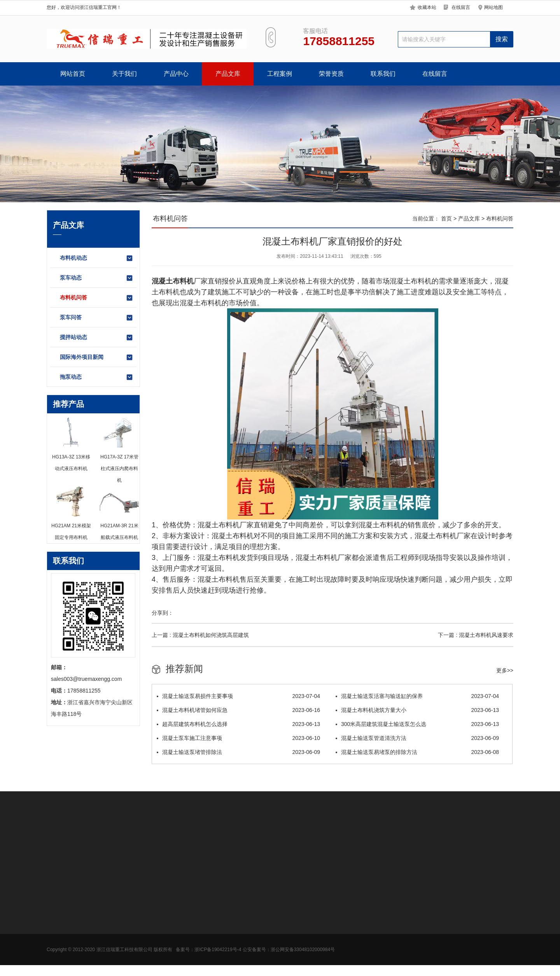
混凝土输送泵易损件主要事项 (238, 696)
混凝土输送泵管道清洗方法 (417, 738)
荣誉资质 (331, 74)
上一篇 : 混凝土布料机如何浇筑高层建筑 (200, 635)
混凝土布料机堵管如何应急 (238, 710)
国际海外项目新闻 (97, 357)
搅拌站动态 (97, 338)
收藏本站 (427, 7)
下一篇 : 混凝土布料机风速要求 (476, 635)
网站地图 (493, 7)
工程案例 (280, 74)
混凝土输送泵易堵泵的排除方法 (417, 752)
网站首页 (73, 74)
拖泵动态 (97, 377)
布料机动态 (97, 258)
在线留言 (461, 7)
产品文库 (228, 74)
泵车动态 (97, 278)
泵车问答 (97, 318)
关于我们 (124, 74)
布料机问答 (97, 298)
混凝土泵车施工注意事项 (238, 738)
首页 (446, 219)
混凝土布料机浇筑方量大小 (417, 710)
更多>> (505, 670)
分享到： (163, 613)
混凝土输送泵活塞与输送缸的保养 (417, 696)
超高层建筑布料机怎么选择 (238, 724)
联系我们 (383, 74)
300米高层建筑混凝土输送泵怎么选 (417, 724)
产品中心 (176, 74)
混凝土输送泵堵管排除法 (238, 752)
